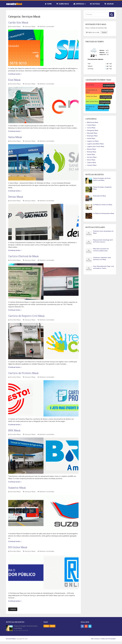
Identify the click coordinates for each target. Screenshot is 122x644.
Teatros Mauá (91, 163)
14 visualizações (106, 97)
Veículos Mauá (92, 165)
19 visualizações (108, 91)
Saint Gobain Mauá (92, 101)
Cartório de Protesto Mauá (24, 375)
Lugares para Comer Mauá (96, 146)
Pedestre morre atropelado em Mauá (103, 232)
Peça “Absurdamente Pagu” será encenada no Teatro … (103, 267)
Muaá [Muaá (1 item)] (52, 628)
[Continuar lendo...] (15, 74)
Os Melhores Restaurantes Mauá (104, 213)
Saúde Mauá (91, 155)
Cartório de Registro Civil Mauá (27, 317)
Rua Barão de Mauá (90, 108)
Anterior (13, 611)
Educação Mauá (92, 133)
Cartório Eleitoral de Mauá (24, 257)
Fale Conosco (95, 641)
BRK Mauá (15, 432)
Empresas (79, 4)
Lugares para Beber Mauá (95, 144)
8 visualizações (105, 102)
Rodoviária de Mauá (99, 196)
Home (48, 4)
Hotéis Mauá (91, 138)
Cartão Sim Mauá (19, 23)
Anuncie (109, 4)
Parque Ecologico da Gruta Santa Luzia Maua (102, 179)
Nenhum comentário (47, 27)
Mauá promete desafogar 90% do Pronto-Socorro (103, 241)
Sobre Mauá (63, 4)
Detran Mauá (16, 197)
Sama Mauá (15, 138)
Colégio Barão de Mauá (92, 91)
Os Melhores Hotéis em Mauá (103, 205)
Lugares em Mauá (93, 141)
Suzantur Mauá (18, 489)
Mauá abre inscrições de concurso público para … (101, 250)
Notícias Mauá (92, 152)
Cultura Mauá (91, 125)
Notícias (95, 4)
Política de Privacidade (108, 641)
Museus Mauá (91, 149)
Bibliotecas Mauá (93, 122)
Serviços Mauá (30, 27)
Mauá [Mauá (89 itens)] (46, 628)
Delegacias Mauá (93, 130)
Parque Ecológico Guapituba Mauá (102, 188)
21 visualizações (109, 86)
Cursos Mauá (91, 128)
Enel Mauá (15, 80)
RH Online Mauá (18, 549)
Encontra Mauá (15, 27)
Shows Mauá (91, 160)
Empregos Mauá (92, 136)
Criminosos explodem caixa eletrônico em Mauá (102, 259)
